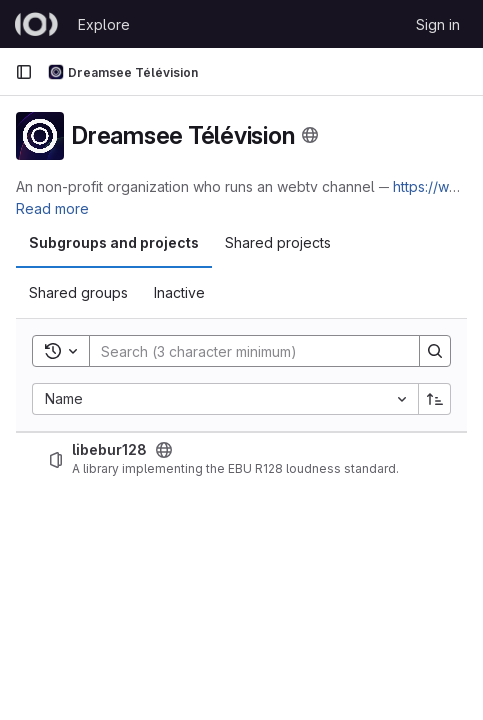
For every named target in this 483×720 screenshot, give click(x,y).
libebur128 (109, 450)
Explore (104, 24)
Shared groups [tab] (78, 292)
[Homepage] (36, 24)
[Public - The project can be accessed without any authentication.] (164, 450)
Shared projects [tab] (278, 242)
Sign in (438, 24)
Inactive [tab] (179, 292)
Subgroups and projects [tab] (114, 242)
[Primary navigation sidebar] (24, 72)
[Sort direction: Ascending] (435, 399)
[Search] (244, 351)
